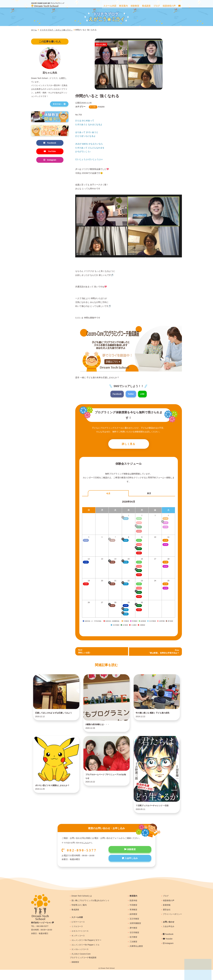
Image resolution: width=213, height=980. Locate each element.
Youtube (168, 949)
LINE (143, 394)
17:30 (139, 567)
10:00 (86, 563)
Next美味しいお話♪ (85, 652)
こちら (86, 853)
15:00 (139, 541)
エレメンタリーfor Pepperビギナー (86, 950)
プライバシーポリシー (172, 924)
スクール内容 (77, 927)
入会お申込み (169, 937)
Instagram (50, 160)
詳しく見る (129, 445)
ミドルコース (77, 937)
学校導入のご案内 (79, 915)
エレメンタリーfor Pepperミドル (85, 955)
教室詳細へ (59, 104)
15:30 (139, 545)
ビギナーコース (78, 932)
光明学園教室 (135, 933)
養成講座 (75, 920)
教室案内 (133, 906)
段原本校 (133, 911)
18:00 (139, 554)
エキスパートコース (80, 941)
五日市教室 (134, 929)
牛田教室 (133, 915)
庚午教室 (133, 938)
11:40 (166, 541)
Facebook (117, 394)
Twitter (131, 394)
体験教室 (130, 860)
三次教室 (133, 952)
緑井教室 (133, 924)
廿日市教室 (134, 943)
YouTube (50, 152)
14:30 (166, 545)
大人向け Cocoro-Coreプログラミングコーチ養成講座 (83, 966)
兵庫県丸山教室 (136, 956)
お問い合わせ (169, 932)
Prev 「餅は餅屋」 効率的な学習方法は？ (162, 652)
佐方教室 (133, 947)
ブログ (166, 906)
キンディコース (78, 946)
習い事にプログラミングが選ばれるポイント (90, 911)
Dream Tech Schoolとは (82, 906)
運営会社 (167, 920)
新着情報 (167, 915)
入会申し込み (130, 869)
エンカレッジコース (80, 959)
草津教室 (133, 920)
